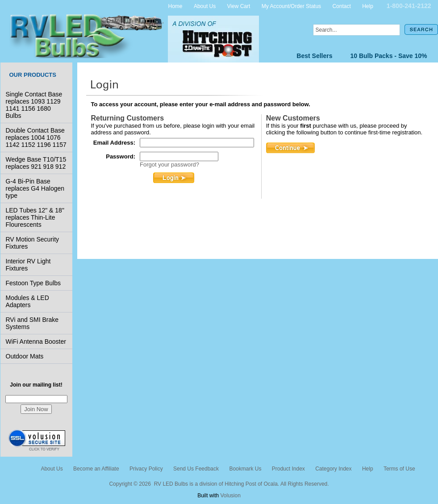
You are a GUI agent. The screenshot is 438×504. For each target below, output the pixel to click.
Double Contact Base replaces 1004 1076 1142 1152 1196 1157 (36, 137)
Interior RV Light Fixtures (28, 265)
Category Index (333, 469)
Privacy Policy (146, 469)
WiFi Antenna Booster (36, 342)
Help (368, 6)
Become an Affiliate (96, 469)
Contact (341, 6)
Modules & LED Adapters (27, 301)
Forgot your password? (169, 165)
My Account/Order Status (291, 6)
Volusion (230, 496)
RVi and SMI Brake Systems (32, 323)
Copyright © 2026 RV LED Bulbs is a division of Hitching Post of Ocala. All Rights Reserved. (219, 484)
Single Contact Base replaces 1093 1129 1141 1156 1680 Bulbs (34, 105)
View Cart (239, 6)
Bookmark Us (245, 469)
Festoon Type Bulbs (33, 283)
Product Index (288, 469)
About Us (205, 6)
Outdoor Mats (25, 356)
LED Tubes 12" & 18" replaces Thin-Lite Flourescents (35, 217)
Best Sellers (314, 56)
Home (175, 6)
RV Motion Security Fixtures (33, 243)
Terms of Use (399, 469)
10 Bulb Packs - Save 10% (389, 56)
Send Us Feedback (196, 469)
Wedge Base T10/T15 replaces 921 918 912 (36, 163)
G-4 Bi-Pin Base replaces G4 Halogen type (35, 188)
